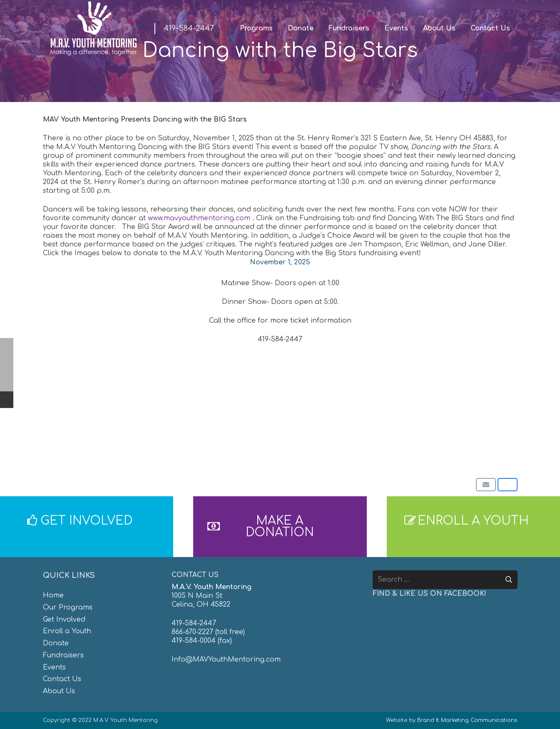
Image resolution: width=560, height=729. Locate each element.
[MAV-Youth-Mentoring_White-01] (94, 28)
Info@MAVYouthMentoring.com (226, 659)
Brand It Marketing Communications (467, 720)
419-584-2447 (194, 623)
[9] (425, 433)
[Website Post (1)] (157, 433)
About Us (59, 691)
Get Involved (64, 620)
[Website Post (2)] (157, 442)
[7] (425, 416)
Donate (56, 643)
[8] (425, 424)
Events (54, 667)
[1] (157, 407)
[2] (157, 416)
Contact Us (62, 679)
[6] (425, 407)
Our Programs (68, 607)
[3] (157, 424)
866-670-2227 (192, 632)
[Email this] (486, 485)
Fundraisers (63, 655)
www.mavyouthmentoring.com (199, 218)
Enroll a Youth (67, 631)
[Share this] (508, 485)
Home (53, 595)
